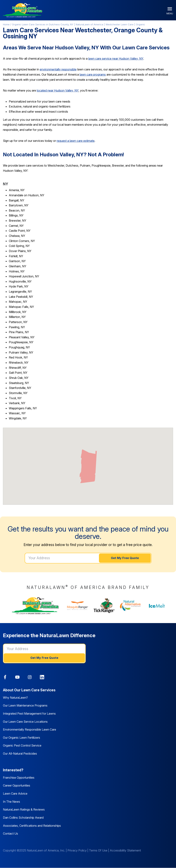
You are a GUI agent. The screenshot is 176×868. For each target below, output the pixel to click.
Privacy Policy (77, 850)
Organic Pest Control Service (22, 745)
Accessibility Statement (125, 850)
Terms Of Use (98, 850)
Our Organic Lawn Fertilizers (22, 738)
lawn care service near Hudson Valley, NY (116, 59)
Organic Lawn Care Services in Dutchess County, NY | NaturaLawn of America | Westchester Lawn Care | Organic (79, 24)
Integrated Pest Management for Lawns (29, 714)
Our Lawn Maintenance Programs (25, 705)
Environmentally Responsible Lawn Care (30, 729)
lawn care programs (93, 74)
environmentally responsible (58, 69)
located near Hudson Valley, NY (58, 90)
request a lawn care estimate (76, 141)
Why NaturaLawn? (15, 698)
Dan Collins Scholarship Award (23, 818)
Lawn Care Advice (15, 794)
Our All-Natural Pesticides (20, 754)
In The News (11, 802)
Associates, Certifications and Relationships (32, 826)
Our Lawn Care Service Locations (25, 722)
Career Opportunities (17, 785)
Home (6, 24)
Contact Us (10, 834)
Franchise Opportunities (19, 778)
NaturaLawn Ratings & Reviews (24, 809)
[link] (5, 677)
